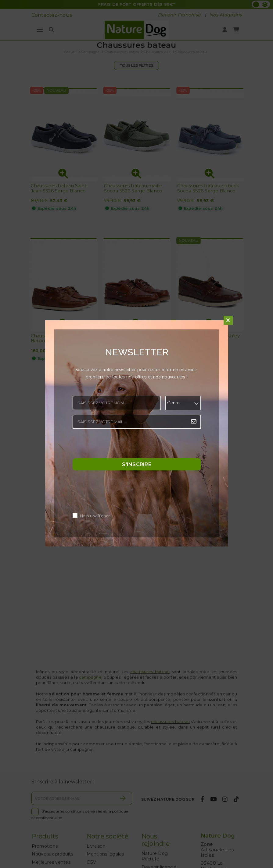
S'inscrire (137, 464)
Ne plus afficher (95, 516)
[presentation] (119, 445)
